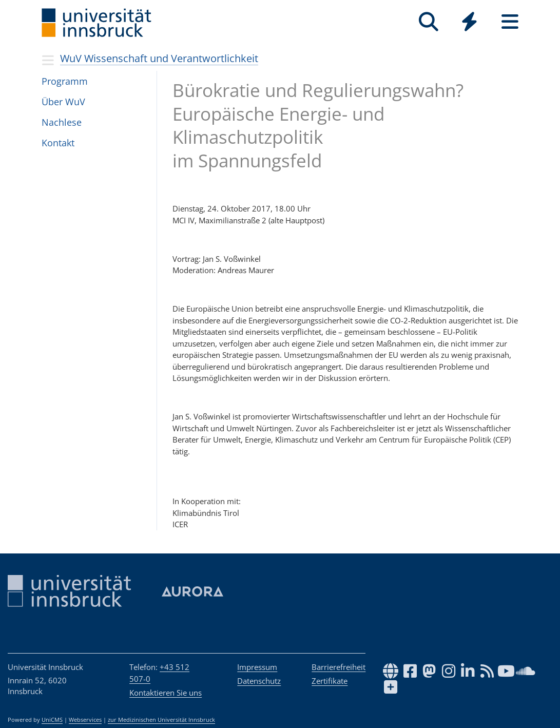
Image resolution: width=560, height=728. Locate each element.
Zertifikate (330, 681)
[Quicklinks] (469, 22)
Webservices (85, 720)
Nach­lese (62, 122)
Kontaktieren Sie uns (166, 693)
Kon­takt (58, 143)
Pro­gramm (65, 81)
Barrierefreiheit (339, 667)
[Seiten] (510, 22)
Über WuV (63, 102)
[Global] (469, 23)
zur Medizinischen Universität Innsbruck (161, 720)
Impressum (257, 667)
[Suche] (429, 22)
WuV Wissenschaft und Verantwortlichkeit (159, 58)
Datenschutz (259, 681)
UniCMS (52, 720)
